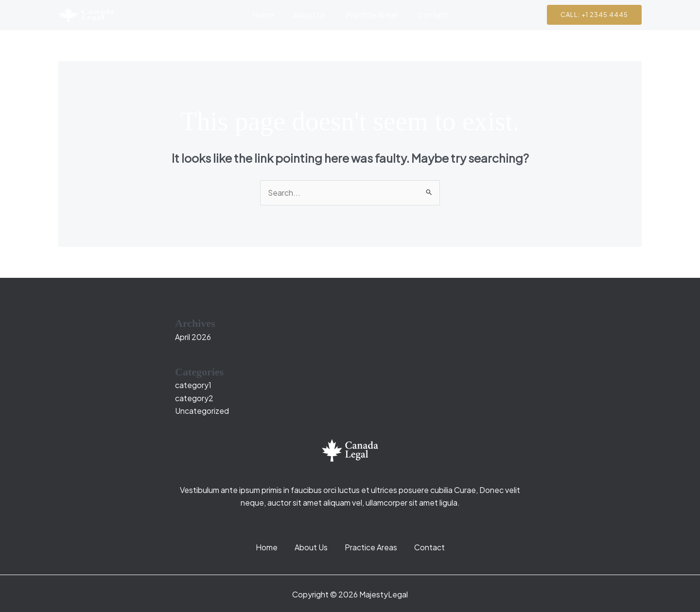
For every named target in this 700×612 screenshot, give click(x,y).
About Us (312, 15)
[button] (594, 15)
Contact (427, 15)
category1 (193, 385)
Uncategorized (202, 411)
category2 (194, 398)
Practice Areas (370, 15)
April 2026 (193, 337)
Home (269, 15)
